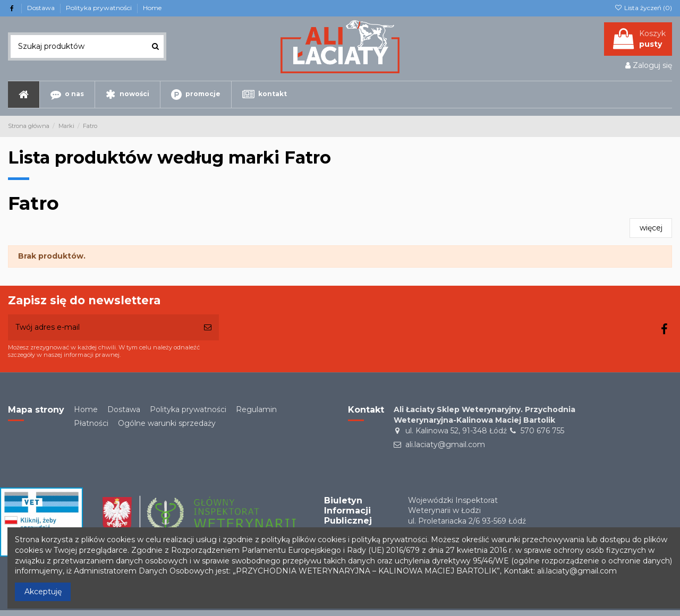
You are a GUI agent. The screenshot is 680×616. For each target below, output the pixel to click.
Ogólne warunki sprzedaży (167, 423)
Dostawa (42, 8)
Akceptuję (43, 592)
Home (152, 8)
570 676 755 (542, 431)
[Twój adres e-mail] (102, 327)
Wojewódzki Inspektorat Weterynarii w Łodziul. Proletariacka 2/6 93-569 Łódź (467, 511)
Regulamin (256, 409)
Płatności (91, 423)
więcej (651, 228)
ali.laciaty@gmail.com (445, 444)
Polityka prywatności (100, 8)
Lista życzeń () (643, 8)
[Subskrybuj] (208, 327)
